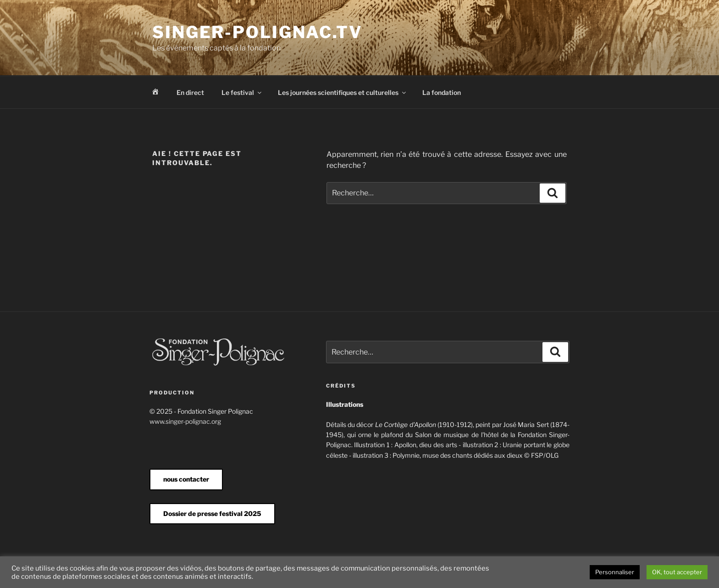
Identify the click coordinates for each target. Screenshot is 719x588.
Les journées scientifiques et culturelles (343, 92)
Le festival (242, 92)
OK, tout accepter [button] (677, 572)
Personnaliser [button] (615, 572)
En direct (190, 92)
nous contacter (186, 479)
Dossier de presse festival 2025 (212, 513)
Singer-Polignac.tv (257, 32)
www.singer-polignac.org (185, 421)
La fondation (442, 92)
